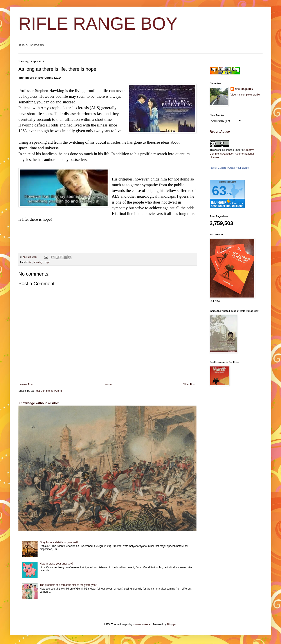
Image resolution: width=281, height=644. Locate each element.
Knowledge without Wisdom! (40, 403)
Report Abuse (220, 132)
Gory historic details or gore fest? (59, 542)
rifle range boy (244, 89)
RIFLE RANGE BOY (98, 24)
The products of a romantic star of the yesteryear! (68, 585)
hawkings (39, 262)
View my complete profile (245, 95)
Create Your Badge (239, 168)
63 (219, 191)
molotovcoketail (142, 624)
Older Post (189, 384)
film (30, 262)
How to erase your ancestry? (57, 564)
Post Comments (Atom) (48, 391)
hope (47, 262)
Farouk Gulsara (218, 168)
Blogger (172, 624)
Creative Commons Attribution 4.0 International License (232, 154)
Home (108, 384)
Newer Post (26, 384)
